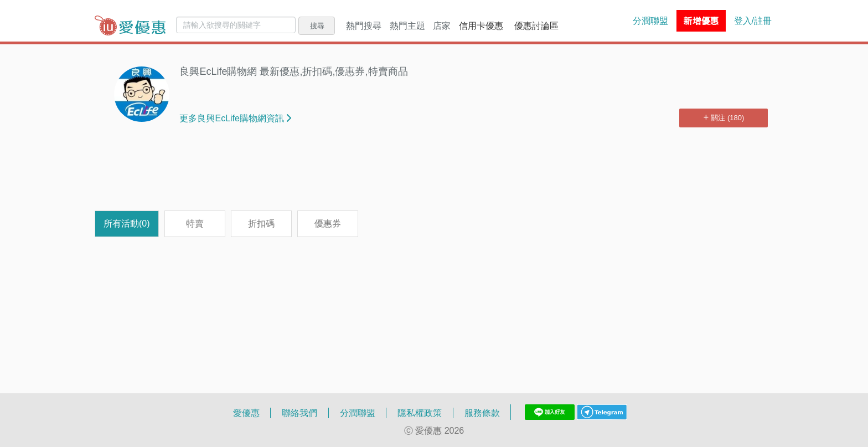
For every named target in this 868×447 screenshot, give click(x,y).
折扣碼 (261, 223)
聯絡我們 (299, 413)
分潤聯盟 (650, 20)
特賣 (195, 223)
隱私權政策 (420, 413)
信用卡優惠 (481, 25)
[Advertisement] (434, 174)
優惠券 (328, 223)
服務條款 (482, 413)
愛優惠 (246, 413)
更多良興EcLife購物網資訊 (235, 118)
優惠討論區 (536, 25)
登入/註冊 (753, 20)
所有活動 (127, 223)
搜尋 (317, 25)
